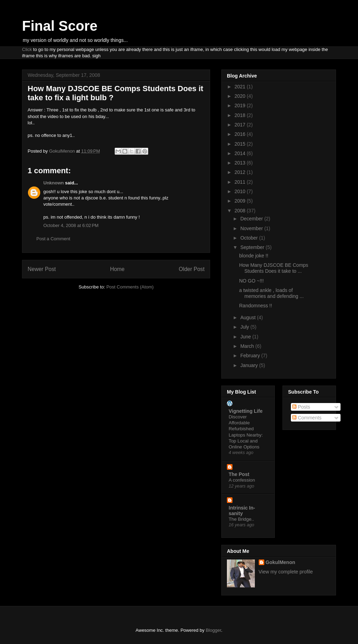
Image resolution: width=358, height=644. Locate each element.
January (250, 365)
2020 (241, 96)
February (251, 356)
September (253, 247)
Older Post (192, 269)
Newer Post (42, 269)
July (245, 327)
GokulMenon (281, 562)
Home (117, 269)
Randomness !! (256, 306)
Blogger (213, 630)
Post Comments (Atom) (130, 287)
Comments (307, 418)
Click (27, 49)
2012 (241, 172)
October (250, 238)
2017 (241, 125)
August (248, 317)
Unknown (54, 183)
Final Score (60, 26)
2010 (241, 191)
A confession (242, 480)
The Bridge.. (241, 519)
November (252, 228)
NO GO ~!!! (251, 281)
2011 (241, 182)
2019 (241, 105)
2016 (241, 134)
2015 (241, 144)
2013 (241, 163)
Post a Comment (53, 239)
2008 (241, 211)
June (246, 337)
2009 (241, 201)
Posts (301, 407)
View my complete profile (286, 572)
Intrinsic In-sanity (242, 511)
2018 (241, 115)
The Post (239, 474)
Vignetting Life (246, 411)
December (252, 219)
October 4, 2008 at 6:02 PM (71, 225)
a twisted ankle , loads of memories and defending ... (271, 293)
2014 (241, 153)
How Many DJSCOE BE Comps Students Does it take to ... (274, 268)
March (248, 346)
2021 (241, 87)
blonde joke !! (254, 256)
